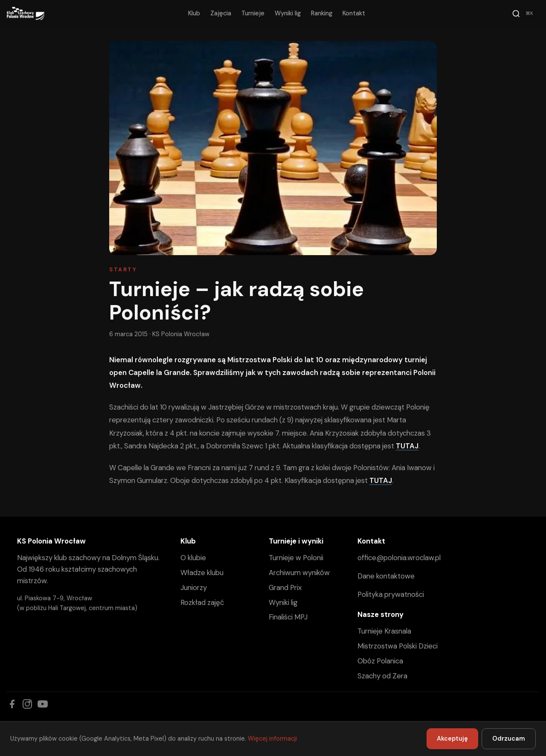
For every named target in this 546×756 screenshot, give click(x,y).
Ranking (322, 13)
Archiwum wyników (299, 573)
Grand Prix (285, 587)
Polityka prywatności (391, 594)
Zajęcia (221, 13)
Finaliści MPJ (288, 617)
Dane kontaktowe (386, 576)
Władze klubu (202, 573)
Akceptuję (452, 739)
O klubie (193, 558)
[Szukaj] (524, 14)
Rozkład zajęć (202, 602)
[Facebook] (12, 704)
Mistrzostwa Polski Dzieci (398, 646)
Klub (194, 13)
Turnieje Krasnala (384, 631)
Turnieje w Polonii (296, 558)
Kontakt (354, 13)
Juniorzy (194, 587)
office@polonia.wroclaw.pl (399, 558)
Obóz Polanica (380, 661)
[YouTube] (43, 704)
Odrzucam (509, 739)
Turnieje (253, 13)
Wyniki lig (288, 13)
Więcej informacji (272, 739)
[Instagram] (27, 704)
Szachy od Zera (382, 676)
